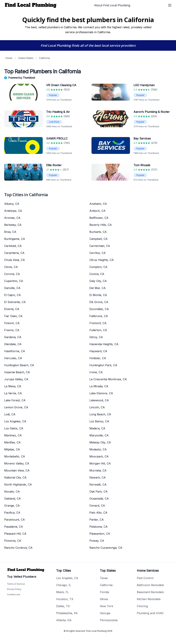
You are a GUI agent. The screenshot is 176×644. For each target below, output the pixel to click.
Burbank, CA (98, 232)
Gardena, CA (13, 337)
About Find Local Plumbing (112, 5)
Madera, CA (97, 428)
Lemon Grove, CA (16, 407)
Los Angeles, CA (15, 421)
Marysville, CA (99, 435)
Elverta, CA (12, 309)
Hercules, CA (13, 358)
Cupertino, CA (14, 281)
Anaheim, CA (98, 204)
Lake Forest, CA (15, 400)
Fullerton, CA (98, 330)
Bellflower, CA (99, 218)
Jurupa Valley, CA (16, 379)
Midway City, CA (100, 442)
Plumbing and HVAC (150, 613)
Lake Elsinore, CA (101, 393)
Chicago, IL (64, 585)
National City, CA (15, 477)
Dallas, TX (63, 606)
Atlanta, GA (64, 620)
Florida (104, 592)
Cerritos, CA (98, 253)
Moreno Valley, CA (17, 463)
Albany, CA (12, 204)
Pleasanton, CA (100, 534)
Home (9, 58)
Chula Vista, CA (15, 260)
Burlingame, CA (15, 239)
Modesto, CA (98, 449)
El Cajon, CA (13, 295)
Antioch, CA (97, 211)
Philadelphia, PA (67, 613)
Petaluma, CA (98, 527)
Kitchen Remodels (149, 599)
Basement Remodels (150, 592)
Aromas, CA (12, 218)
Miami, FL (63, 592)
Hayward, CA (98, 351)
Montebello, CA (15, 456)
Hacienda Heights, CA (104, 344)
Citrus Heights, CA (102, 260)
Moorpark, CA (99, 456)
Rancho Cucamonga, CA (106, 548)
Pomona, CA (13, 541)
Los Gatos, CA (14, 428)
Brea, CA (10, 232)
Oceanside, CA (99, 499)
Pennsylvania (109, 620)
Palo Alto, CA (98, 513)
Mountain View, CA (17, 470)
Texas (104, 578)
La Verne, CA (13, 393)
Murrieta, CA (98, 470)
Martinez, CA (13, 435)
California (44, 58)
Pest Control (145, 578)
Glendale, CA (13, 344)
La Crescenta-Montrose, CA (108, 379)
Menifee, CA (12, 442)
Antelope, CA (13, 211)
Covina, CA (97, 274)
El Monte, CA (98, 295)
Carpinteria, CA (14, 253)
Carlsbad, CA (13, 246)
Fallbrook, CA (99, 316)
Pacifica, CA (12, 513)
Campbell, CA (98, 239)
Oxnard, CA (97, 506)
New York (107, 606)
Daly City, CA (98, 281)
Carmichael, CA (100, 246)
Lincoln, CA (97, 407)
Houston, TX (65, 599)
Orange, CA (12, 506)
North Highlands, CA (18, 484)
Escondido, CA (99, 309)
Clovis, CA (11, 267)
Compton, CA (98, 267)
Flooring (142, 606)
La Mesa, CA (13, 386)
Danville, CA (12, 288)
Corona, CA (12, 274)
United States (26, 58)
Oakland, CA (13, 499)
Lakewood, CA (99, 400)
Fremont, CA (98, 323)
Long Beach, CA (100, 414)
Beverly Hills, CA (101, 225)
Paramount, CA (15, 520)
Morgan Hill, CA (100, 463)
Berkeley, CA (13, 225)
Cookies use (14, 594)
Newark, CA (98, 477)
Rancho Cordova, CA (18, 548)
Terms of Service (16, 584)
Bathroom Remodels (150, 585)
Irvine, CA (96, 372)
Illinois (104, 599)
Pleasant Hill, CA (15, 534)
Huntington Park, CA (103, 365)
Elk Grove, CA (99, 302)
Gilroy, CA (96, 337)
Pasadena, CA (14, 527)
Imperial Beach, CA (17, 372)
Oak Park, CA (98, 492)
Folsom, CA (12, 323)
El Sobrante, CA (15, 302)
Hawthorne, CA (15, 351)
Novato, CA (12, 492)
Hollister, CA (98, 358)
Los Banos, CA (99, 421)
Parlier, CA (97, 520)
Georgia (105, 613)
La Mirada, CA (99, 386)
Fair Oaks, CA (13, 316)
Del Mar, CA (98, 288)
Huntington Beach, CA (19, 365)
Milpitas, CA (12, 449)
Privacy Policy (14, 589)
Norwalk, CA (98, 484)
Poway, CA (97, 541)
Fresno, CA (12, 330)
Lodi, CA (10, 414)
